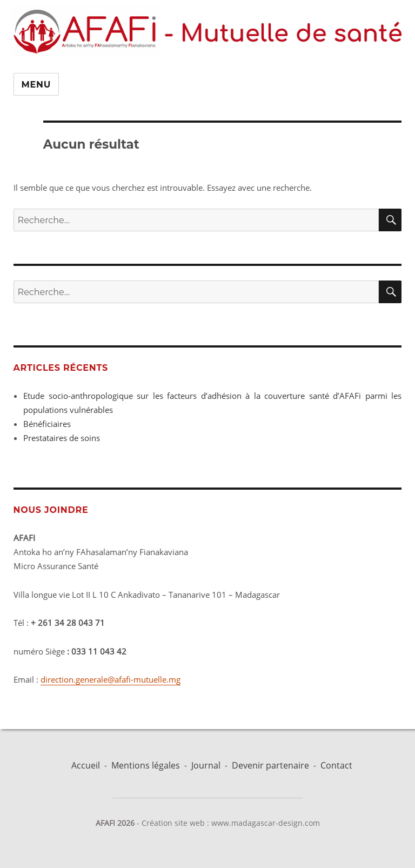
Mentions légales (146, 765)
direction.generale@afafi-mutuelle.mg (111, 679)
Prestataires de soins (62, 438)
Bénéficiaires (47, 424)
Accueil (86, 765)
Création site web (173, 823)
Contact (336, 765)
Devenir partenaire (270, 765)
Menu (36, 85)
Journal (206, 765)
